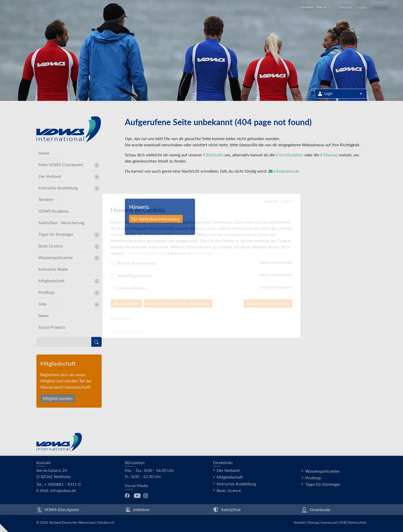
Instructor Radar (53, 269)
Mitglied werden (58, 398)
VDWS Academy (54, 211)
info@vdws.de (284, 171)
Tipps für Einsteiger (56, 234)
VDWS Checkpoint (58, 510)
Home (44, 153)
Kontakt (300, 522)
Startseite (213, 155)
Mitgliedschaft (51, 281)
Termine (46, 199)
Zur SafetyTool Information (156, 219)
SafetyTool (227, 510)
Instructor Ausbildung (58, 188)
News (44, 315)
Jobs (43, 304)
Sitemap (329, 155)
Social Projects (52, 327)
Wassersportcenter (56, 257)
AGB (343, 522)
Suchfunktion (290, 155)
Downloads (316, 510)
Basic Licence (51, 246)
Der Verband (50, 176)
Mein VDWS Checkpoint (61, 164)
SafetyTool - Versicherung (61, 223)
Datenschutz (357, 522)
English (361, 7)
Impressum (329, 522)
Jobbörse (137, 510)
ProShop (46, 292)
